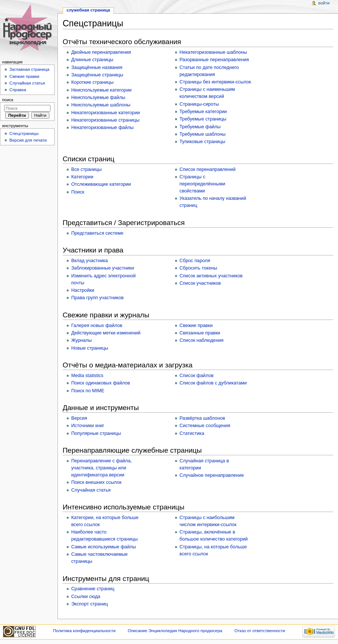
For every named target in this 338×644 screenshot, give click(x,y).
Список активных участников (211, 276)
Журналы (81, 340)
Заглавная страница (29, 69)
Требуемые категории (203, 112)
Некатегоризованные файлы (102, 128)
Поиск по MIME (88, 391)
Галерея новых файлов (97, 326)
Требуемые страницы (203, 119)
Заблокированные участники (103, 268)
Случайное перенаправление (212, 475)
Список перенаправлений (208, 169)
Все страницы (86, 169)
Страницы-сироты (199, 104)
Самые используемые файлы (104, 547)
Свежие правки (196, 326)
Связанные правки (200, 333)
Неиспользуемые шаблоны (101, 105)
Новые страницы (90, 348)
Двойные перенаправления (101, 52)
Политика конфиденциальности (84, 631)
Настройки (83, 290)
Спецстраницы (24, 133)
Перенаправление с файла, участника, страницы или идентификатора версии (101, 468)
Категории (82, 177)
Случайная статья (91, 490)
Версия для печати (28, 140)
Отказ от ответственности (260, 631)
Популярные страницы (96, 433)
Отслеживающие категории (101, 184)
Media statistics (87, 376)
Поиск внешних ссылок (96, 482)
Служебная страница (88, 10)
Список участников (200, 283)
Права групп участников (97, 298)
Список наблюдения (202, 340)
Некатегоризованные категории (106, 113)
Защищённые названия (97, 67)
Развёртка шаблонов (202, 418)
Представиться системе (97, 233)
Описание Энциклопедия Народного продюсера (175, 631)
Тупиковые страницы (202, 142)
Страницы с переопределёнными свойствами (202, 184)
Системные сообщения (205, 426)
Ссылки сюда (86, 597)
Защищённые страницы (97, 75)
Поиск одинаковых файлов (101, 383)
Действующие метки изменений (106, 333)
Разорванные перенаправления (214, 60)
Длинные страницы (92, 60)
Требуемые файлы (200, 127)
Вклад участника (90, 261)
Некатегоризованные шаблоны (213, 52)
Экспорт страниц (90, 604)
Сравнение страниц (93, 589)
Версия (79, 418)
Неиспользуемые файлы (98, 98)
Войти (324, 3)
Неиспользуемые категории (101, 90)
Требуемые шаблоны (203, 134)
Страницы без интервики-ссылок (215, 82)
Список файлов (197, 376)
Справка (18, 90)
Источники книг (88, 426)
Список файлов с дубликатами (213, 383)
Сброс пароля (195, 261)
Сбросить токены (198, 268)
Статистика (192, 433)
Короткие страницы (92, 82)
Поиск (78, 192)
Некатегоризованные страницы (105, 120)
